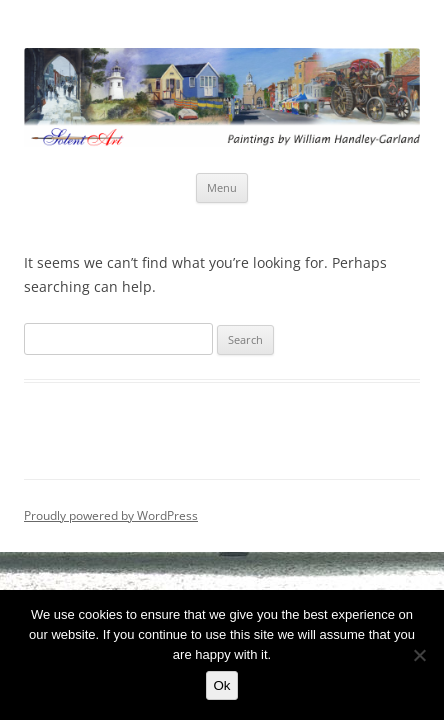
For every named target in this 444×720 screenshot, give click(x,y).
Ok (221, 685)
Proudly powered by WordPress (111, 515)
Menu (222, 187)
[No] (419, 655)
